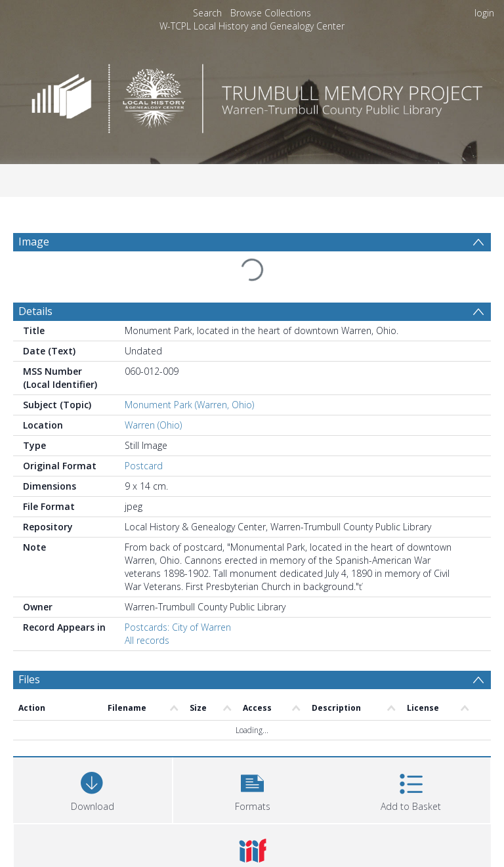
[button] (253, 789)
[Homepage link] (252, 95)
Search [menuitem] (207, 13)
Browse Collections (271, 13)
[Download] (93, 789)
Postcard (144, 466)
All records (147, 640)
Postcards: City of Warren (178, 627)
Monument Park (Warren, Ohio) (189, 405)
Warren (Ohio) (153, 425)
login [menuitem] (484, 13)
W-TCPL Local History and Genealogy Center (252, 26)
